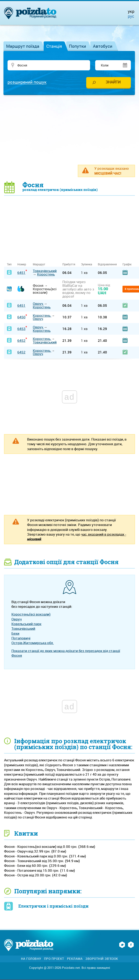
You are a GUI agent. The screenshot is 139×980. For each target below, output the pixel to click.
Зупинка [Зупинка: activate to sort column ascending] (87, 264)
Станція (54, 46)
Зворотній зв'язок (102, 959)
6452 (21, 341)
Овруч (38, 304)
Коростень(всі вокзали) (31, 614)
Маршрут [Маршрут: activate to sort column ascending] (39, 264)
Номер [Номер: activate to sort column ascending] (22, 264)
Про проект (54, 959)
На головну (31, 959)
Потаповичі (21, 638)
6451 (21, 273)
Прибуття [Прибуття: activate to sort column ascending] (69, 264)
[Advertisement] (72, 130)
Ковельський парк (26, 624)
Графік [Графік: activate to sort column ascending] (127, 264)
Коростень (46, 274)
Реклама (75, 959)
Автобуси (103, 46)
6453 (21, 329)
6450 (21, 317)
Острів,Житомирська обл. (33, 643)
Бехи (15, 633)
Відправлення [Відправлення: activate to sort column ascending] (107, 264)
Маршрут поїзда (23, 46)
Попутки (77, 46)
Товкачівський (45, 271)
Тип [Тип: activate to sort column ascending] (9, 264)
